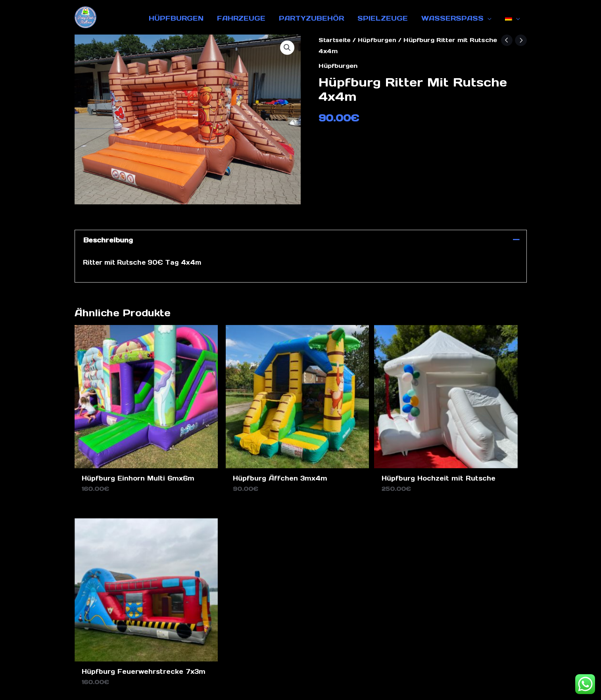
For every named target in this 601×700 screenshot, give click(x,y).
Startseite (335, 40)
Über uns (373, 639)
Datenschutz (235, 639)
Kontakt (333, 639)
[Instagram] (499, 541)
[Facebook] (484, 541)
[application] (488, 18)
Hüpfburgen (379, 40)
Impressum (289, 639)
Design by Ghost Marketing (300, 687)
